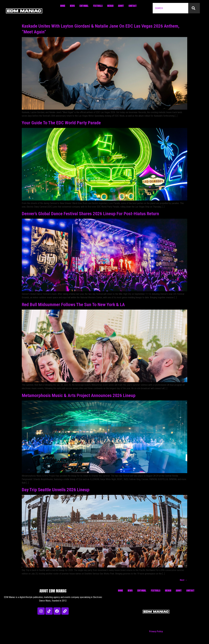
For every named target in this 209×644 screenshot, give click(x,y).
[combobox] (170, 8)
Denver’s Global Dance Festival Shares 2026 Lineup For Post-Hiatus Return (90, 214)
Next (184, 580)
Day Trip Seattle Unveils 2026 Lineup (56, 490)
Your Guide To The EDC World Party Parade (61, 123)
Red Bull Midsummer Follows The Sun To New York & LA (73, 305)
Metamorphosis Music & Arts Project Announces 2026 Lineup (79, 395)
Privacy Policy (156, 631)
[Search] (194, 8)
